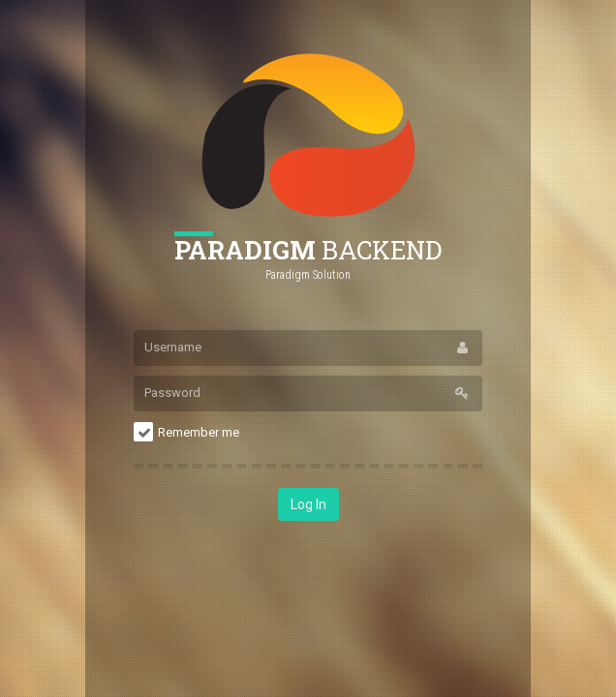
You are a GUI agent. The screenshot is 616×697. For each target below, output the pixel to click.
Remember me (199, 432)
